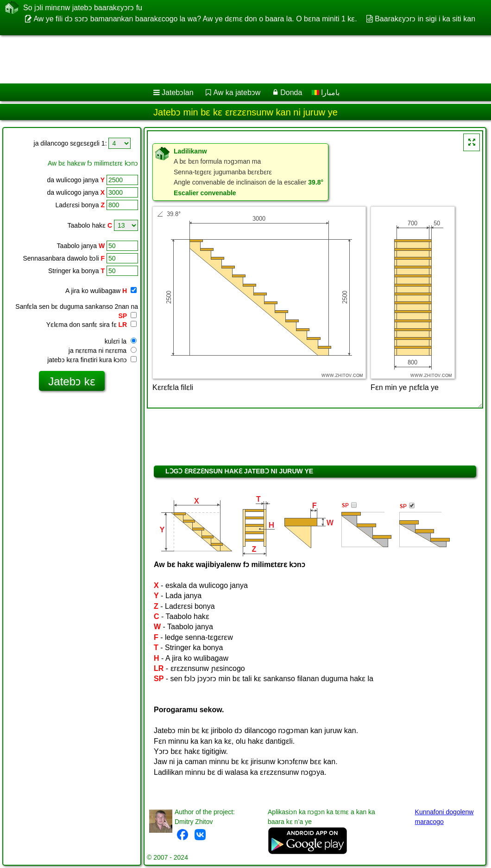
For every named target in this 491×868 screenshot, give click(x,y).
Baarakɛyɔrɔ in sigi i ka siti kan (425, 19)
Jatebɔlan (178, 93)
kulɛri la (121, 341)
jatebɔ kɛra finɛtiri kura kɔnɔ (92, 360)
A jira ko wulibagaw (101, 291)
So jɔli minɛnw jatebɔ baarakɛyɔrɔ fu (83, 7)
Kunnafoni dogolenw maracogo (444, 817)
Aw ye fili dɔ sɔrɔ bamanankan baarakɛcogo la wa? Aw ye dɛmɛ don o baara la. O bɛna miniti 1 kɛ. (195, 19)
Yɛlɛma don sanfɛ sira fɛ (91, 325)
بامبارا (326, 93)
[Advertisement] (236, 59)
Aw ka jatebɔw (237, 93)
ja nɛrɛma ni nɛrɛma (103, 351)
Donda (291, 93)
